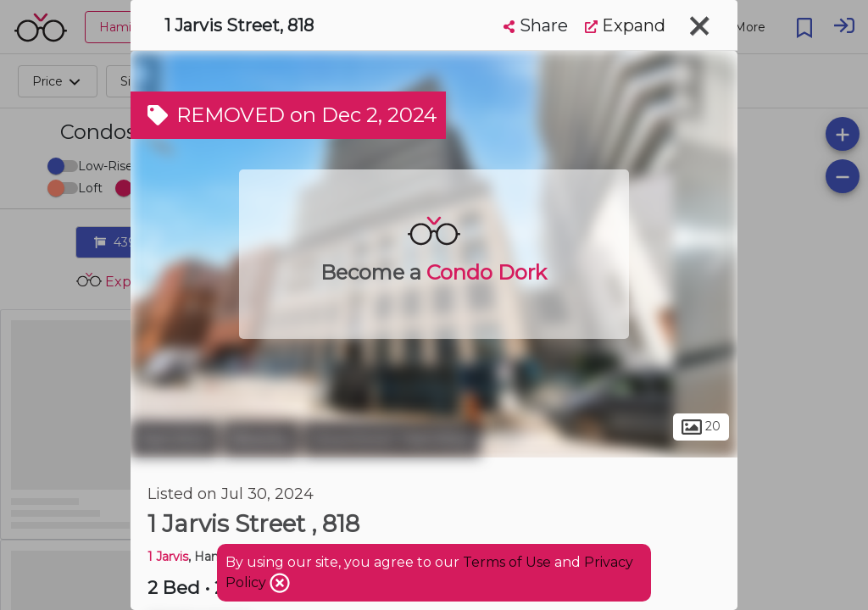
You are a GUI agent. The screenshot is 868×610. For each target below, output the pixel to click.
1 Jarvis (168, 557)
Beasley (261, 439)
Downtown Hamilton (392, 439)
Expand (625, 25)
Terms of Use (507, 562)
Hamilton (175, 439)
